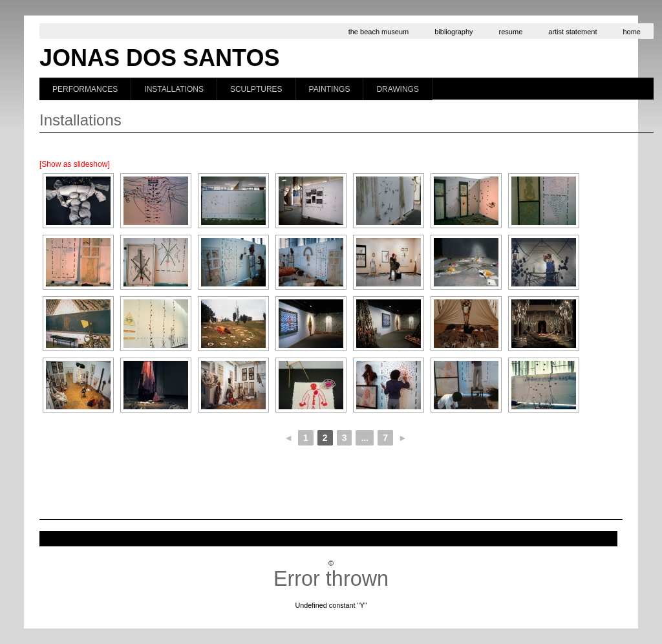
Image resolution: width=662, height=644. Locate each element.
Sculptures (256, 89)
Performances (85, 89)
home (632, 32)
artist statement (572, 32)
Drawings (398, 89)
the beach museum (379, 32)
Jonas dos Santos (159, 58)
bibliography (454, 32)
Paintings (330, 89)
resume (511, 32)
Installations (174, 89)
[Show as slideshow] (75, 164)
